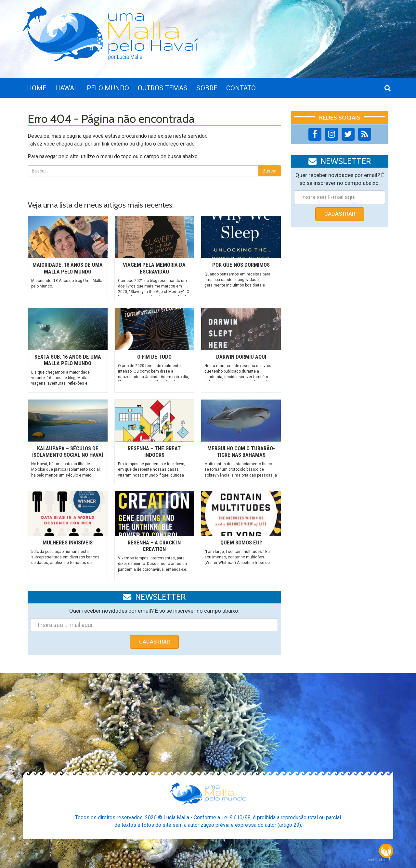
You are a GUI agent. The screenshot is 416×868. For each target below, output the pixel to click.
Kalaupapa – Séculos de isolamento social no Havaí (68, 452)
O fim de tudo (154, 357)
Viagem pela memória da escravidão (154, 268)
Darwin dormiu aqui (241, 357)
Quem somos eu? (241, 542)
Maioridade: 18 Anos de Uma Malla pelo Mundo (68, 268)
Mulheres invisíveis (68, 542)
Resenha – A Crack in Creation (154, 546)
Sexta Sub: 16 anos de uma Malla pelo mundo (68, 360)
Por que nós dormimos (241, 265)
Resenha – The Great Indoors (154, 452)
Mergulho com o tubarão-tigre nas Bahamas (241, 452)
